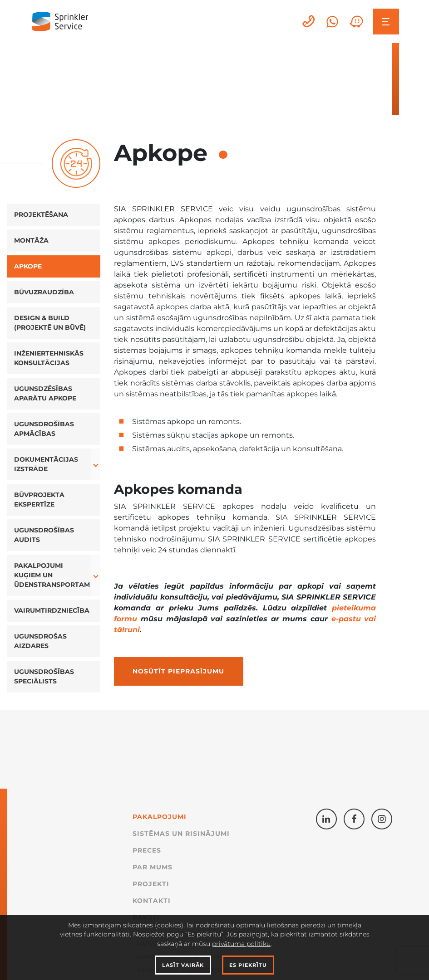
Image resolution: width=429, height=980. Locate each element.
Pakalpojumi (160, 817)
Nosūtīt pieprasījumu (178, 671)
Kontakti (152, 901)
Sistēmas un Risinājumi (181, 834)
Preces (147, 850)
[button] (96, 464)
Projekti (151, 884)
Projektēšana (41, 215)
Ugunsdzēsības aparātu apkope (45, 393)
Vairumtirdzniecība (52, 610)
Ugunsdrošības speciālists (44, 676)
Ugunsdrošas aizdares (40, 641)
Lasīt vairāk (183, 965)
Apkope (28, 266)
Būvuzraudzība (44, 292)
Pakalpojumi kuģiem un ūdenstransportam (52, 575)
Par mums (153, 867)
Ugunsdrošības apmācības (44, 429)
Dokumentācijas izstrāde (46, 464)
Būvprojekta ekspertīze (39, 500)
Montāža (31, 240)
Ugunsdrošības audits (44, 535)
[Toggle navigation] (386, 22)
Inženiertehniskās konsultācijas (49, 358)
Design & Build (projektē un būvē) (50, 323)
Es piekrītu (248, 965)
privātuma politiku (241, 944)
